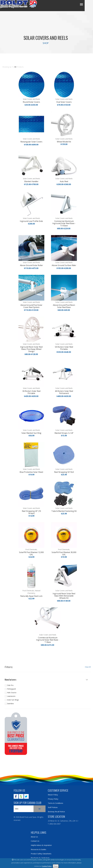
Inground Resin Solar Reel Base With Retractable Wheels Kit (64, 596)
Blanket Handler (31, 181)
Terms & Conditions (55, 803)
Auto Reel (64, 181)
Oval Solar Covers (64, 102)
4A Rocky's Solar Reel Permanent (64, 392)
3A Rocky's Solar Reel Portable (31, 392)
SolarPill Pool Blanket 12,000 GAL (31, 553)
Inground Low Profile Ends (31, 221)
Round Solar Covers (31, 102)
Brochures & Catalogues (40, 858)
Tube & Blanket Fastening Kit (64, 511)
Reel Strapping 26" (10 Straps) (31, 512)
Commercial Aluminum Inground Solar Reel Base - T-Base (48, 640)
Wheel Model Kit (64, 142)
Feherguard (11, 689)
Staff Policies (53, 807)
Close (56, 866)
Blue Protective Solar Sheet (31, 472)
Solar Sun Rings (13, 700)
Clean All (88, 667)
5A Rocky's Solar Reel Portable (64, 348)
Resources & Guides (39, 849)
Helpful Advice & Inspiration (41, 845)
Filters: (9, 667)
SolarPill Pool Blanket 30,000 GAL (64, 553)
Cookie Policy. (47, 866)
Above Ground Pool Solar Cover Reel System (31, 306)
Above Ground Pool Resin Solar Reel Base (64, 306)
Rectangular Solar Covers (31, 142)
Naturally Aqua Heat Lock (31, 596)
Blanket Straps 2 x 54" (64, 433)
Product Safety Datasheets (41, 854)
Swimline (10, 704)
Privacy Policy (53, 799)
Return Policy (53, 795)
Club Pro (10, 685)
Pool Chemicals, (31, 549)
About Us (34, 837)
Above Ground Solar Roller (31, 265)
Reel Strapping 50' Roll (64, 472)
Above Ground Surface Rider (64, 265)
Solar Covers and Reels (31, 99)
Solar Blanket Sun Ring (31, 433)
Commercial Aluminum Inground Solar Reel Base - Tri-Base (64, 223)
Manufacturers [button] (10, 680)
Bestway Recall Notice (56, 812)
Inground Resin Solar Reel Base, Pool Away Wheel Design (31, 349)
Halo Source (12, 693)
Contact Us (35, 841)
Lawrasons (11, 696)
